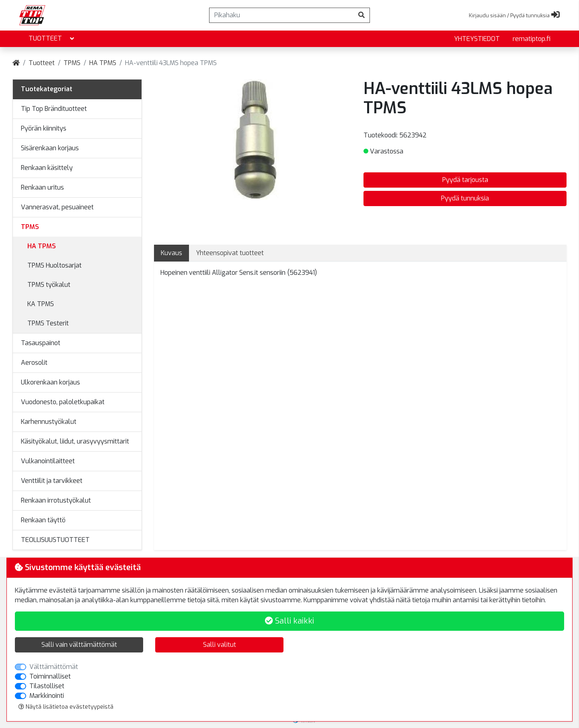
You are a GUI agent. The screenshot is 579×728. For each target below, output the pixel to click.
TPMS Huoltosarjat (54, 265)
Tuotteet (52, 39)
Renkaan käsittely (47, 168)
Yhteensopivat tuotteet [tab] (230, 253)
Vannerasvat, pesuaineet (57, 207)
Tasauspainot (41, 343)
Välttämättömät (54, 667)
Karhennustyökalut (49, 422)
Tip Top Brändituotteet (54, 109)
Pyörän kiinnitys (44, 128)
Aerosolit (34, 363)
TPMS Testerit (48, 323)
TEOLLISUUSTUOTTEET (55, 540)
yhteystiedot (477, 39)
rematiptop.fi (532, 39)
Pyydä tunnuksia (465, 198)
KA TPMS (41, 304)
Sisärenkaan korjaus (50, 148)
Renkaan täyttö (43, 520)
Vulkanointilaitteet (48, 461)
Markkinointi (47, 696)
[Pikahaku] (281, 15)
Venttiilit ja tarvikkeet (52, 481)
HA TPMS (103, 63)
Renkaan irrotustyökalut (56, 500)
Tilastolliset (47, 686)
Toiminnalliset (50, 676)
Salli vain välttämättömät (79, 645)
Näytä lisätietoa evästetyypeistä (66, 707)
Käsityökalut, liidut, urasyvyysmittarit (75, 441)
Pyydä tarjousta (465, 180)
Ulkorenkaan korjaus (50, 382)
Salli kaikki (289, 621)
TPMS (72, 63)
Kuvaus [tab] (171, 253)
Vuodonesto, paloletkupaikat (63, 402)
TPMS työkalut (49, 285)
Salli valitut (220, 645)
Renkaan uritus (42, 187)
